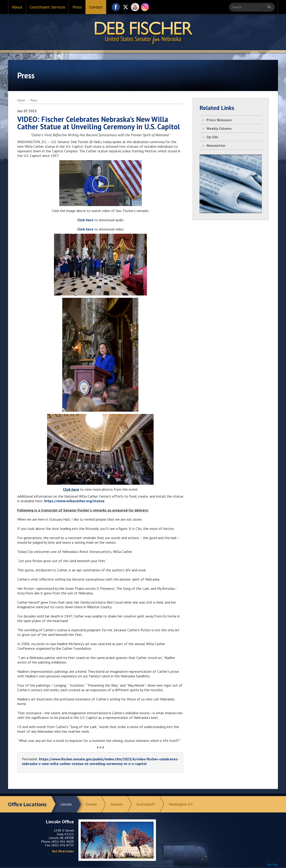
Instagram (145, 8)
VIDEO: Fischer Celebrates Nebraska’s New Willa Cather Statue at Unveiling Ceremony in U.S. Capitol (99, 123)
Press (77, 7)
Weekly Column (219, 128)
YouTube (135, 8)
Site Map (272, 865)
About (17, 7)
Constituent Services (47, 7)
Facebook (116, 8)
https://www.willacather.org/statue (74, 501)
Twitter (125, 8)
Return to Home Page (143, 32)
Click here (71, 489)
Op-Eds (212, 137)
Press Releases (219, 120)
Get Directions (63, 851)
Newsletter (216, 145)
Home (21, 100)
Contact (96, 7)
